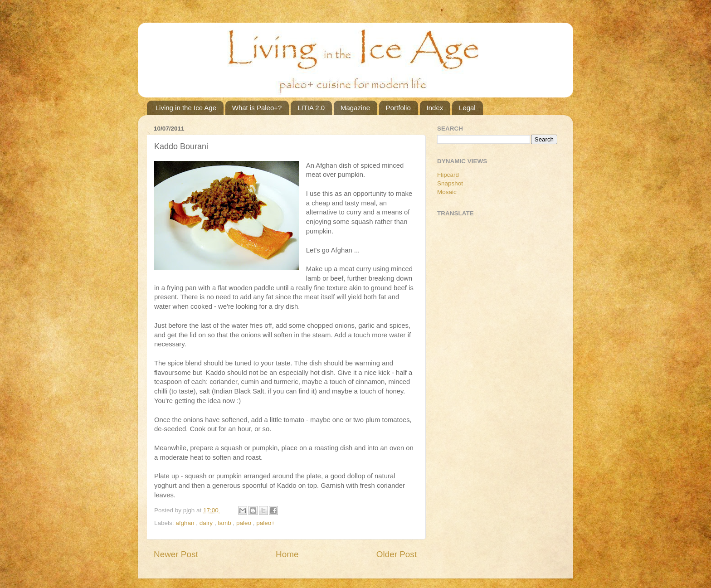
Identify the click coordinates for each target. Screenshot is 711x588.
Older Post (397, 554)
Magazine (355, 108)
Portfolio (398, 108)
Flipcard (448, 175)
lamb (225, 523)
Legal (467, 108)
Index (435, 108)
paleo (245, 523)
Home (287, 554)
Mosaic (447, 192)
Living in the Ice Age (186, 108)
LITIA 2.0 (311, 108)
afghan (186, 523)
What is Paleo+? (257, 108)
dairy (207, 523)
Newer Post (176, 554)
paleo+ (265, 523)
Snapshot (450, 183)
